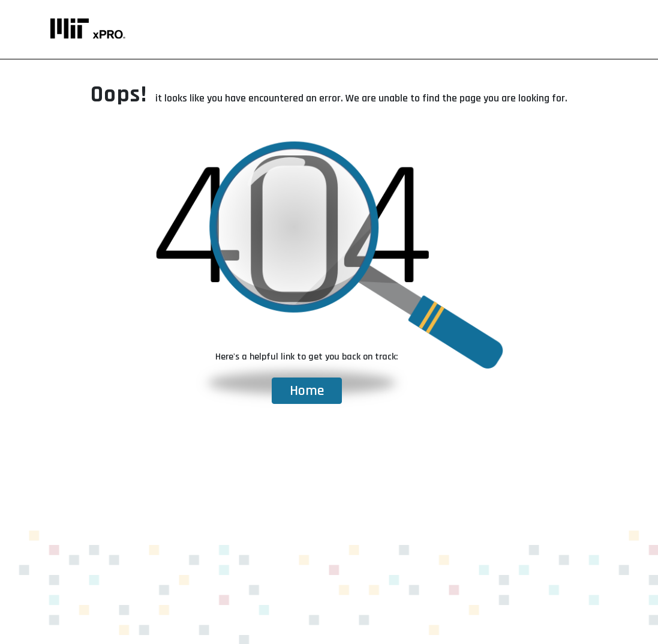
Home (307, 391)
